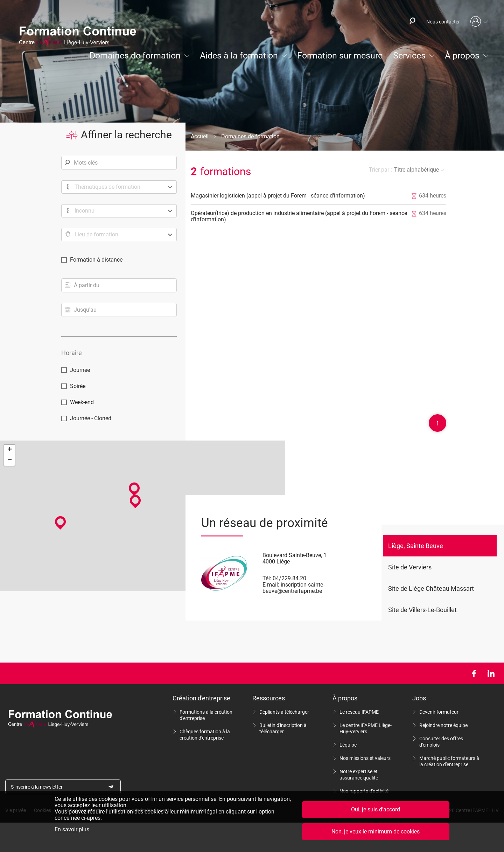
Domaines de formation (135, 56)
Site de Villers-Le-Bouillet (422, 610)
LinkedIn (491, 673)
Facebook (474, 673)
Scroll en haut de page (437, 423)
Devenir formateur (439, 712)
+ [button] (10, 450)
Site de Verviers (410, 567)
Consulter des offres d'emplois (441, 742)
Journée (80, 370)
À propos (462, 56)
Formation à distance (96, 260)
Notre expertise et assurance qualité (359, 775)
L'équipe (348, 745)
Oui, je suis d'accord (376, 809)
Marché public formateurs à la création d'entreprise (449, 761)
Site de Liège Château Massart (431, 588)
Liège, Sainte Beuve (416, 546)
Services (409, 56)
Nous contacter (443, 22)
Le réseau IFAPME (359, 712)
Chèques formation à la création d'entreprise (205, 735)
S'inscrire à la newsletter (37, 787)
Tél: (267, 578)
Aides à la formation (239, 56)
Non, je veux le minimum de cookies (376, 832)
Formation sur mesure (340, 56)
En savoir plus (72, 830)
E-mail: (271, 585)
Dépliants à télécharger (284, 712)
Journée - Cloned (91, 418)
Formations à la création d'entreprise (206, 715)
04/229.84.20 (289, 578)
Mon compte (479, 22)
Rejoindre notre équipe (443, 725)
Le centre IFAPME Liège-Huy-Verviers (366, 728)
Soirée (78, 386)
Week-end (82, 402)
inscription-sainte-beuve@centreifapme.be (293, 588)
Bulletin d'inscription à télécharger (283, 728)
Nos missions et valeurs (365, 758)
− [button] (10, 460)
